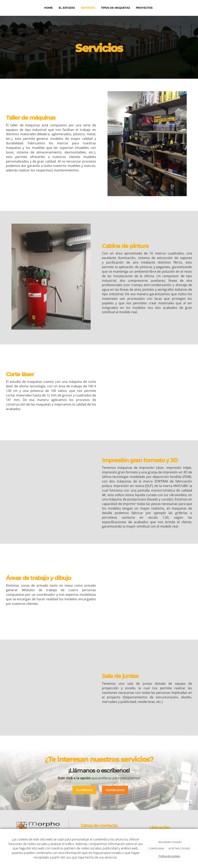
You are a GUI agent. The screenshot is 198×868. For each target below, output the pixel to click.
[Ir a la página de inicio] (5, 8)
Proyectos (144, 8)
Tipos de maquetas (115, 8)
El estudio (67, 8)
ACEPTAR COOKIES (179, 848)
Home (48, 8)
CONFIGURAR (156, 848)
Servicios (88, 8)
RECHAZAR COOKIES (170, 842)
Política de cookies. (169, 856)
